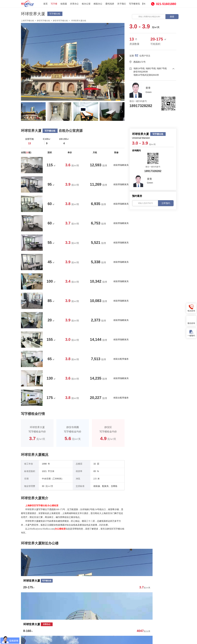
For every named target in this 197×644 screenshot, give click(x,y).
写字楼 (54, 4)
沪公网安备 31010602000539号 (137, 640)
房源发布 (87, 615)
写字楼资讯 (134, 4)
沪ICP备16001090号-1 (107, 640)
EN (144, 4)
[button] (121, 58)
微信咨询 (191, 321)
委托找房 (110, 4)
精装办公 (98, 4)
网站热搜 (117, 615)
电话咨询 (191, 308)
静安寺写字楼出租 (60, 21)
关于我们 (122, 4)
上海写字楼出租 (27, 21)
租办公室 (86, 4)
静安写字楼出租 (43, 21)
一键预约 (191, 333)
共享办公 (74, 4)
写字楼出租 (55, 14)
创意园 (64, 4)
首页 (45, 4)
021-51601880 (166, 4)
